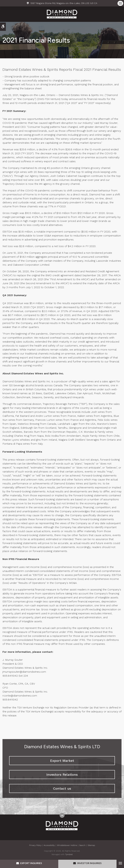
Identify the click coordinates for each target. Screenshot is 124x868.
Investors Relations (62, 775)
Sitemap (91, 845)
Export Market (62, 761)
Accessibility (49, 845)
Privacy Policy (35, 845)
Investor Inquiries (87, 863)
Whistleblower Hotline (67, 845)
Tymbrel (69, 854)
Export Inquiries (29, 863)
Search (82, 845)
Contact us (62, 788)
